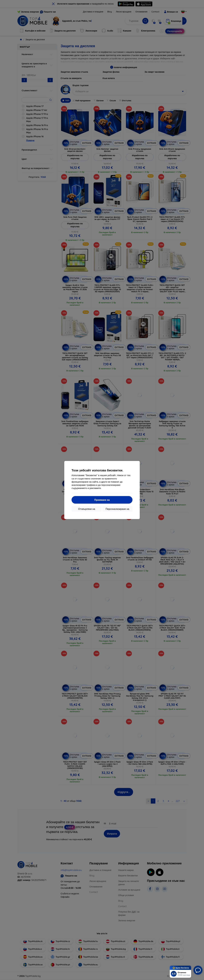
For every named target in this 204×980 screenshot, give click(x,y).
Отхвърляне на (87, 509)
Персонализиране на (117, 509)
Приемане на (102, 500)
